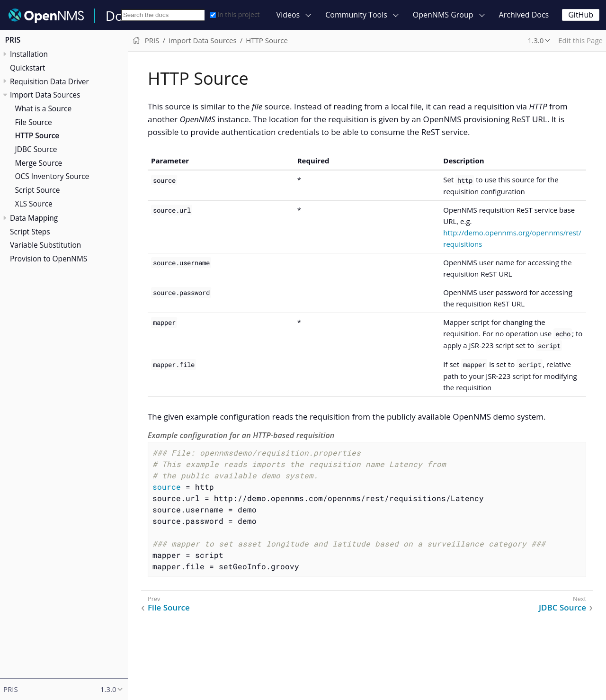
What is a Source (44, 108)
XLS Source (34, 204)
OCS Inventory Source (52, 176)
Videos (288, 15)
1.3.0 (536, 40)
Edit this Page (580, 40)
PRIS (13, 40)
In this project (235, 14)
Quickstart (27, 68)
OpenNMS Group (443, 15)
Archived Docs (524, 15)
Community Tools (356, 15)
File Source (34, 122)
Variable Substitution (45, 245)
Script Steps (30, 232)
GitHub (581, 15)
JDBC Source (36, 149)
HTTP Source (37, 135)
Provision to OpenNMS (49, 259)
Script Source (38, 190)
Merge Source (39, 163)
